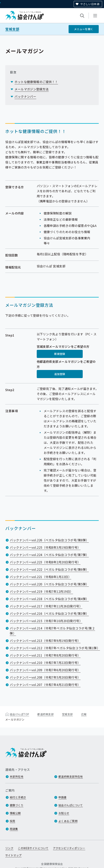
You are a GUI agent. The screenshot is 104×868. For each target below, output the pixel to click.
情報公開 (15, 813)
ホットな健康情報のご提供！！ (36, 82)
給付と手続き (18, 797)
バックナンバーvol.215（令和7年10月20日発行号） (46, 621)
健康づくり (17, 805)
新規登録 (60, 354)
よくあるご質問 (68, 821)
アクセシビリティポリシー (69, 848)
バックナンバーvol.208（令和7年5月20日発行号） (45, 677)
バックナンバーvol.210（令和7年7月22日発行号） (45, 663)
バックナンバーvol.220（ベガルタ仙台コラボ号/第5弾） (49, 584)
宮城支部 (12, 29)
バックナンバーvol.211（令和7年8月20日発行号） (45, 655)
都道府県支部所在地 (71, 777)
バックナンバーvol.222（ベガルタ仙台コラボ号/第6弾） (49, 569)
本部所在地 (17, 777)
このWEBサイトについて (33, 848)
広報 (84, 714)
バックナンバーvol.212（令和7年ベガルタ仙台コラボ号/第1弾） (55, 648)
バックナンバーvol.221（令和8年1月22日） (41, 577)
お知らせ (64, 813)
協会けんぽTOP (19, 714)
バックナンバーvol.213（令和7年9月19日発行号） (45, 641)
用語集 (14, 829)
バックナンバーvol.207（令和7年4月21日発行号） (45, 685)
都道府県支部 (45, 714)
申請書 (62, 797)
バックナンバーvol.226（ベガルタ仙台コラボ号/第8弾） (49, 540)
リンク (9, 848)
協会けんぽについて (71, 805)
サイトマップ (13, 855)
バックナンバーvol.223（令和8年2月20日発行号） (45, 562)
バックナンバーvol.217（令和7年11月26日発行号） (46, 606)
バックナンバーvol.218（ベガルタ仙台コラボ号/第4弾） (49, 599)
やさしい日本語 (90, 4)
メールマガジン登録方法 (32, 89)
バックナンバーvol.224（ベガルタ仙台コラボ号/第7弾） (49, 555)
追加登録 (60, 374)
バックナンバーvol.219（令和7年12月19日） (41, 591)
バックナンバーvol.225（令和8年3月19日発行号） (45, 547)
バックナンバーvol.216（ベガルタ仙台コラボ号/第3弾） (49, 613)
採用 (13, 821)
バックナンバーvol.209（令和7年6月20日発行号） (45, 670)
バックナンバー (25, 96)
